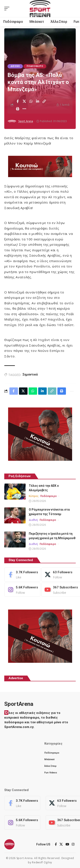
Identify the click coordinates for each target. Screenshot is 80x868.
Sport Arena (26, 121)
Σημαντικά (30, 374)
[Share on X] (24, 101)
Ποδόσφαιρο (35, 66)
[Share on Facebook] (18, 101)
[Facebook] (22, 575)
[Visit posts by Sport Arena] (12, 121)
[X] (61, 844)
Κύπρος (34, 496)
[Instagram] (22, 590)
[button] (8, 9)
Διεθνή (15, 66)
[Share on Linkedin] (38, 101)
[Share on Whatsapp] (31, 101)
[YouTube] (67, 844)
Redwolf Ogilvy (42, 862)
